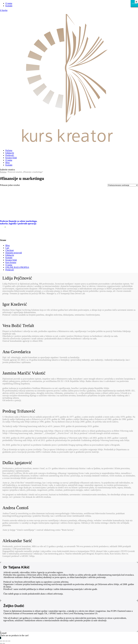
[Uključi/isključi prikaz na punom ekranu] (6, 641)
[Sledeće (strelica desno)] (4, 643)
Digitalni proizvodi (14, 253)
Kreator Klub (11, 158)
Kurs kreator (11, 262)
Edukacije (10, 153)
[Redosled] (123, 185)
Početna (9, 150)
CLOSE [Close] (134, 4)
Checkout (10, 250)
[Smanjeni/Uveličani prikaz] (9, 641)
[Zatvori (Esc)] (1, 641)
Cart (7, 248)
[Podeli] (4, 641)
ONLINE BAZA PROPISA (17, 267)
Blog (7, 163)
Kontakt (9, 6)
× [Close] (136, 2)
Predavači (10, 155)
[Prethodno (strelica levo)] (1, 643)
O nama (9, 3)
